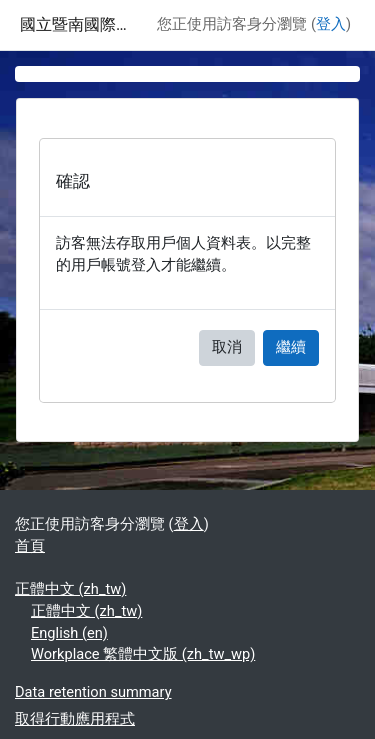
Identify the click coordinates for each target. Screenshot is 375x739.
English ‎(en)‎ (69, 633)
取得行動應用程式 (75, 719)
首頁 (30, 546)
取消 (227, 347)
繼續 (291, 347)
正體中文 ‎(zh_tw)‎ (70, 589)
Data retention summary (93, 692)
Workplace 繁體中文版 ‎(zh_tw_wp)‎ (143, 654)
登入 (331, 24)
